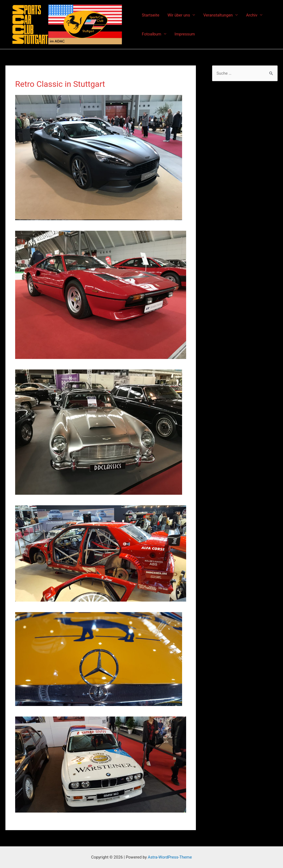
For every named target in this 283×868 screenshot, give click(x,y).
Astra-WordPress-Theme (170, 857)
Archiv (252, 15)
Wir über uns (179, 15)
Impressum (185, 34)
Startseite (151, 15)
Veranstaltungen (218, 15)
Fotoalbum (152, 34)
